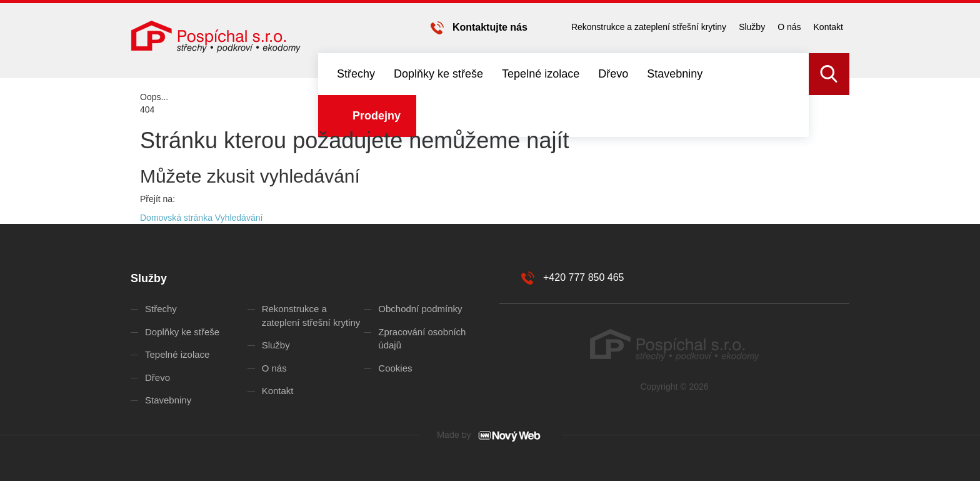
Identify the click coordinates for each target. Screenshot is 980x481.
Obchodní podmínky (420, 309)
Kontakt (828, 27)
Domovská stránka (176, 218)
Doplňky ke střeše (438, 74)
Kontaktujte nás (490, 27)
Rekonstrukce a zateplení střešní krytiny (649, 27)
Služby (752, 27)
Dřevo (613, 74)
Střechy (356, 74)
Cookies (395, 368)
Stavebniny (675, 74)
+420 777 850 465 (583, 277)
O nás (789, 27)
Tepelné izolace (541, 74)
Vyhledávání (239, 218)
